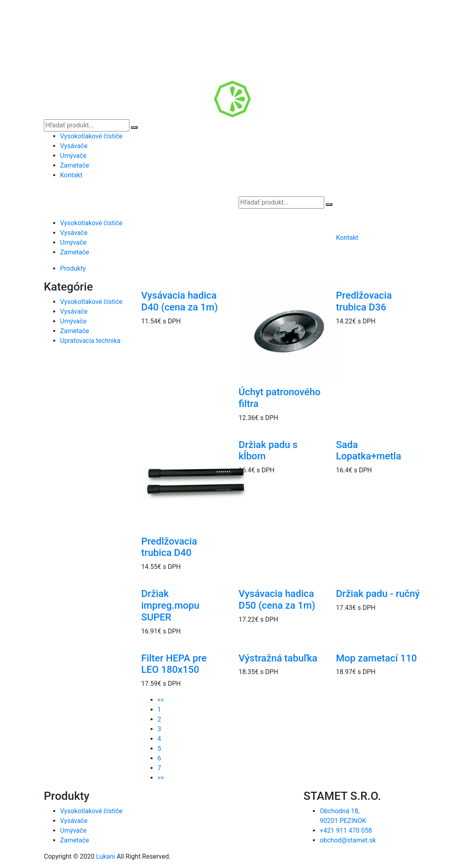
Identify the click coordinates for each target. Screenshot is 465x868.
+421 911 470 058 (346, 830)
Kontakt (71, 175)
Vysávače (74, 146)
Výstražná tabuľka (278, 658)
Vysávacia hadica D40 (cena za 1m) (180, 301)
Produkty (73, 268)
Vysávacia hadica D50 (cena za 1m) (277, 600)
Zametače (75, 165)
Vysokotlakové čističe (91, 136)
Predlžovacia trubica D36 (364, 301)
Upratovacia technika (90, 341)
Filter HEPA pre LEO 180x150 (174, 664)
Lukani (106, 856)
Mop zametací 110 (376, 658)
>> (161, 778)
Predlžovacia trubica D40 (169, 547)
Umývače (73, 156)
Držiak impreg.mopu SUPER (170, 605)
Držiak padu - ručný (378, 594)
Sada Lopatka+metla (369, 451)
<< (161, 700)
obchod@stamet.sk (348, 840)
